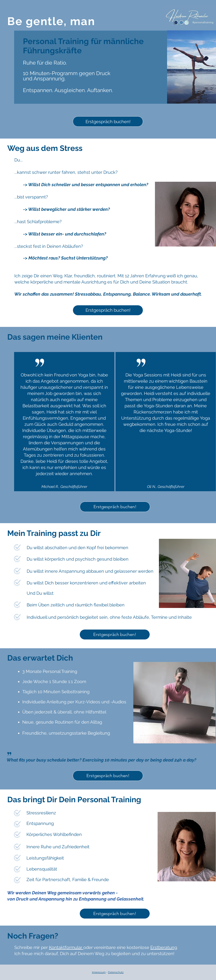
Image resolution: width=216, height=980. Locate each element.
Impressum (99, 972)
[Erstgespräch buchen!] (108, 121)
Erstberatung (164, 947)
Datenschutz (116, 972)
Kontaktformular (66, 947)
